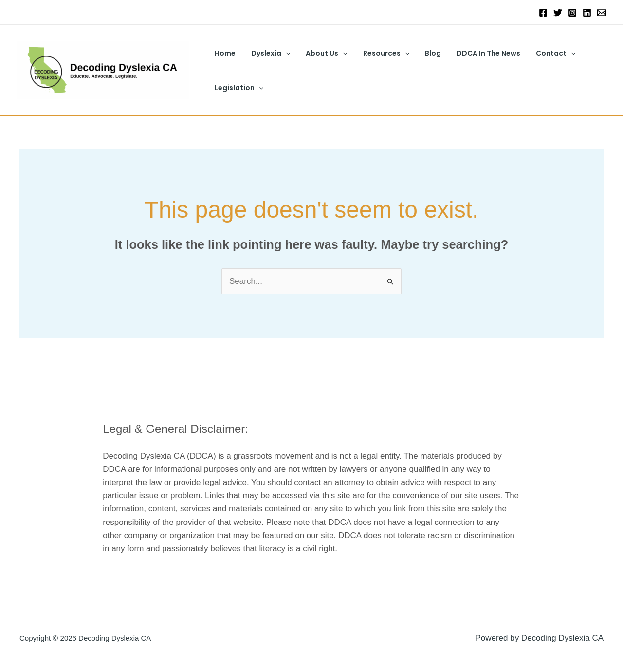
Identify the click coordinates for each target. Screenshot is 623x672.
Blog (424, 53)
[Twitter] (558, 13)
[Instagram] (572, 13)
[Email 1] (602, 13)
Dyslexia (268, 53)
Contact (543, 53)
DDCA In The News (478, 53)
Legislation (238, 88)
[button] (283, 53)
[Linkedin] (587, 13)
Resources (379, 53)
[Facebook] (543, 13)
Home (224, 53)
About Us (321, 53)
